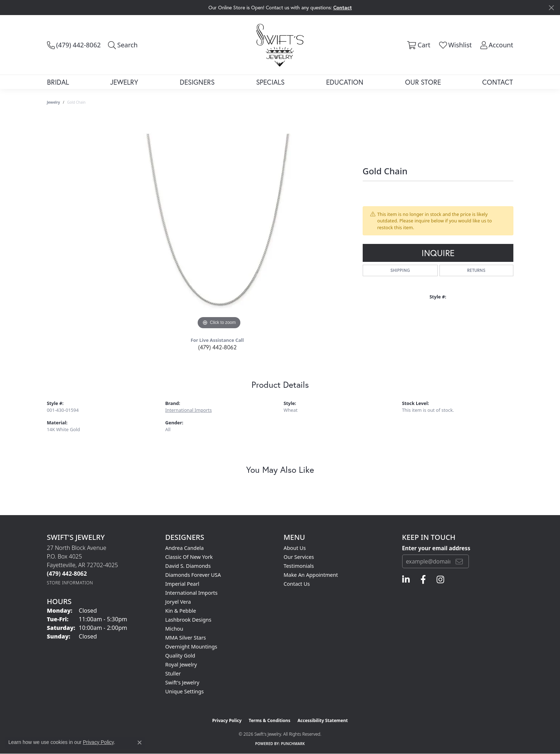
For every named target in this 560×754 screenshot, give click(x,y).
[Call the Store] (67, 574)
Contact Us (297, 584)
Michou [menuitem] (174, 629)
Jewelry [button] (124, 82)
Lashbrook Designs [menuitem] (189, 620)
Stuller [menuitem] (173, 673)
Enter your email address (436, 548)
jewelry (54, 102)
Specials (270, 82)
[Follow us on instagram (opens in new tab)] (440, 580)
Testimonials (299, 566)
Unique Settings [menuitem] (185, 691)
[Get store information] (70, 583)
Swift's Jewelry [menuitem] (182, 682)
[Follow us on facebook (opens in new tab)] (423, 580)
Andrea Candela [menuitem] (185, 548)
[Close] (551, 8)
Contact (498, 82)
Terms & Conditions (269, 720)
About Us (295, 548)
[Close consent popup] (140, 743)
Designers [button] (197, 82)
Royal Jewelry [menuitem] (181, 665)
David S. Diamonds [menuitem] (188, 566)
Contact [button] (343, 7)
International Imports (189, 410)
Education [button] (345, 82)
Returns (476, 270)
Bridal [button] (58, 82)
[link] (74, 45)
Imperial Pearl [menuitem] (182, 584)
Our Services (299, 557)
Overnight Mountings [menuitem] (191, 647)
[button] (123, 45)
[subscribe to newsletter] (459, 561)
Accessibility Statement (323, 720)
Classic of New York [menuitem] (189, 557)
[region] (219, 223)
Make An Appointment (311, 575)
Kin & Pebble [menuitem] (181, 611)
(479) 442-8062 (217, 347)
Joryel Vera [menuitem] (178, 602)
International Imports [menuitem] (192, 593)
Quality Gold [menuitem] (180, 656)
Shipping (400, 270)
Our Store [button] (423, 82)
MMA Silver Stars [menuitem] (186, 638)
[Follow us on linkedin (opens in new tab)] (406, 580)
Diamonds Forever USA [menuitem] (193, 575)
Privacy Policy (227, 720)
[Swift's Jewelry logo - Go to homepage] (280, 45)
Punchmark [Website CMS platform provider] (293, 744)
